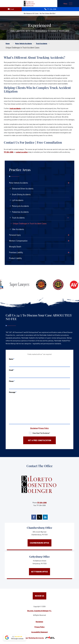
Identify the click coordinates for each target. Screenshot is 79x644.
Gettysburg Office (39, 557)
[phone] (39, 386)
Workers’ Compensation (18, 241)
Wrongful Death (15, 247)
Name (12, 359)
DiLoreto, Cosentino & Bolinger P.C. (39, 611)
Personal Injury (15, 235)
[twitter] (39, 517)
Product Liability (15, 258)
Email (11, 370)
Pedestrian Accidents (20, 212)
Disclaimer (34, 428)
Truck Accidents (18, 218)
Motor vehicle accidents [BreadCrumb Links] (24, 43)
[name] (39, 363)
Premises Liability (16, 252)
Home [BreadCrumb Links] (8, 43)
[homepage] (39, 484)
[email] (39, 375)
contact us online (22, 152)
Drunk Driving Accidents (21, 194)
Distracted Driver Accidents (23, 189)
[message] (39, 409)
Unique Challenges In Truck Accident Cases (30, 223)
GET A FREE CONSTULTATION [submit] (40, 440)
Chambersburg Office (39, 528)
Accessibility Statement (39, 632)
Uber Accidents (18, 229)
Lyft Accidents (18, 200)
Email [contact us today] (11, 9)
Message (13, 392)
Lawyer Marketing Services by (39, 638)
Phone (12, 381)
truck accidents (15, 108)
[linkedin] (45, 517)
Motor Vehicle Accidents (18, 183)
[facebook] (34, 517)
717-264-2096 (9, 152)
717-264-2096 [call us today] (50, 9)
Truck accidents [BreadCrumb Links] (42, 43)
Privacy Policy (44, 428)
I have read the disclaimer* (41, 433)
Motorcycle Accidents (20, 206)
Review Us (40, 596)
